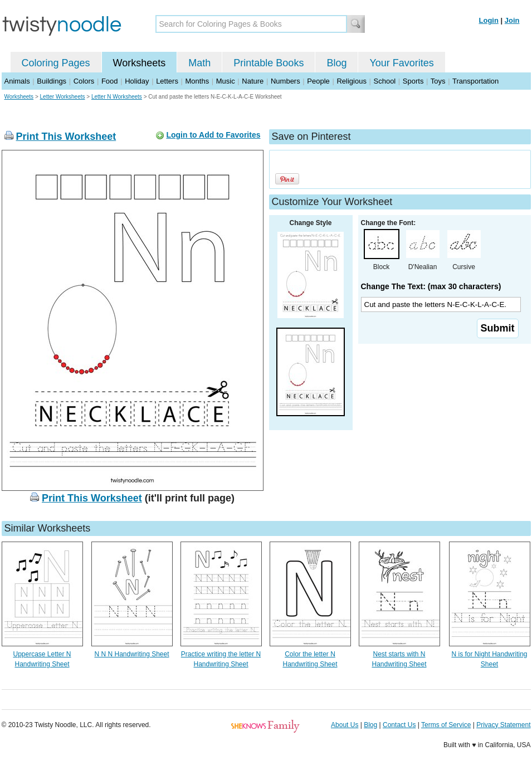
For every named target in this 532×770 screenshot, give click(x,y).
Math (199, 63)
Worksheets (140, 63)
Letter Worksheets (63, 97)
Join (512, 20)
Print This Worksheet (66, 137)
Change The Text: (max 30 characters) (431, 286)
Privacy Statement (503, 725)
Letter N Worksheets (117, 97)
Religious (351, 81)
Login (489, 20)
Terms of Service (446, 725)
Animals (17, 81)
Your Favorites (401, 63)
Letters (167, 81)
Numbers (285, 81)
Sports (413, 81)
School (385, 81)
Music (226, 81)
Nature (253, 81)
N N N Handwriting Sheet (131, 654)
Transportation (475, 81)
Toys (438, 81)
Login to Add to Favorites (213, 135)
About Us (345, 725)
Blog (336, 63)
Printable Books (269, 63)
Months (197, 81)
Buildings (52, 81)
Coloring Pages (56, 63)
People (318, 81)
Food (110, 81)
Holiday (137, 81)
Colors (84, 81)
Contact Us (399, 725)
